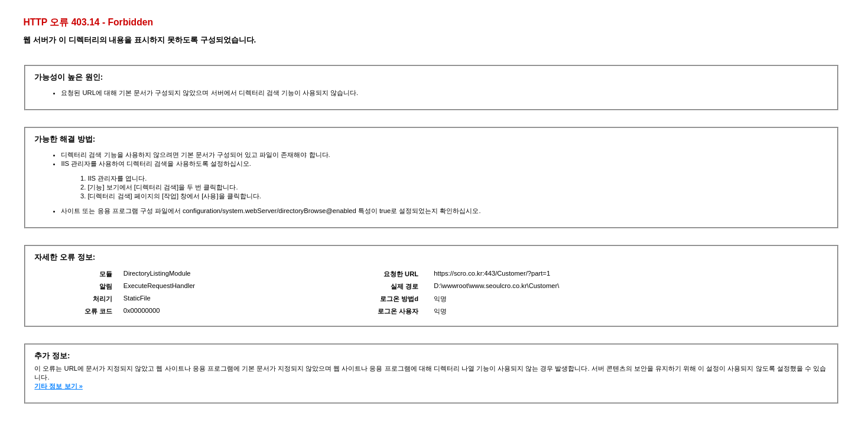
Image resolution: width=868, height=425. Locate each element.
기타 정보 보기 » (58, 386)
